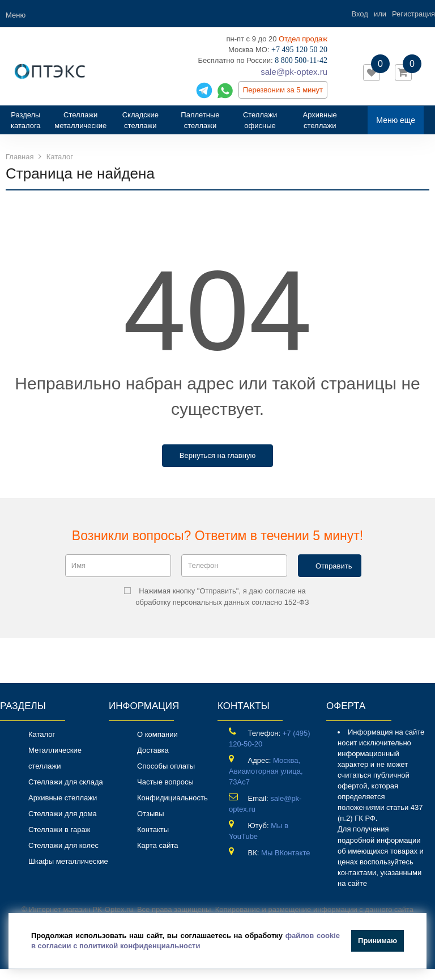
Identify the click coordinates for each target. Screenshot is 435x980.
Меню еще (396, 120)
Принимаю (378, 941)
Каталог (42, 734)
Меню (16, 15)
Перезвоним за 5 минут (283, 90)
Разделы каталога (30, 120)
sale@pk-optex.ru (294, 72)
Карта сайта (157, 845)
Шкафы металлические (68, 861)
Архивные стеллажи (320, 120)
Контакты (153, 830)
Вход (359, 14)
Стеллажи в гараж (59, 830)
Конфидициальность (172, 798)
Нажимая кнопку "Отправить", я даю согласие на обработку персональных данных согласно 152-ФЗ (217, 596)
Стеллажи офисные (260, 120)
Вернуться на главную (217, 455)
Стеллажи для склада (66, 782)
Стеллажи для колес (63, 845)
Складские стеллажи (140, 120)
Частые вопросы (165, 782)
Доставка (153, 750)
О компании (157, 734)
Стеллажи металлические (80, 120)
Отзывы (151, 814)
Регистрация (413, 14)
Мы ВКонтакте (285, 853)
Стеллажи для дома (63, 814)
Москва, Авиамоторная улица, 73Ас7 (266, 771)
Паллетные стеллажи (200, 120)
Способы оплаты (166, 766)
